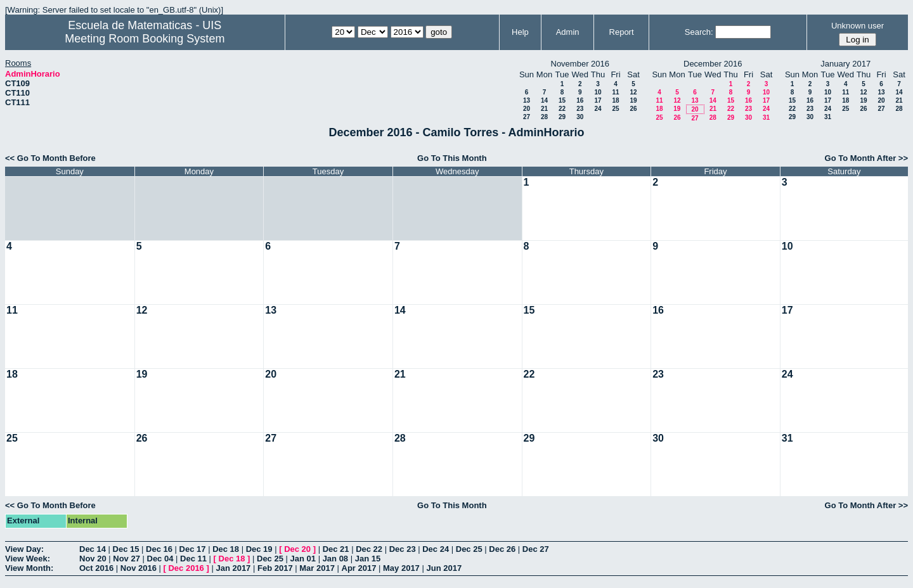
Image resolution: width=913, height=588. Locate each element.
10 (598, 92)
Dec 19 (259, 549)
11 (615, 92)
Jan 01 (303, 559)
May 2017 (401, 568)
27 (527, 117)
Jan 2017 (233, 568)
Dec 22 (369, 549)
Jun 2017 (444, 568)
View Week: (28, 559)
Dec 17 (193, 549)
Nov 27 (126, 559)
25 (615, 109)
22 (562, 109)
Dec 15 (126, 549)
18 (615, 100)
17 (598, 100)
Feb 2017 (275, 568)
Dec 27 (536, 549)
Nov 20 (93, 559)
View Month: (29, 568)
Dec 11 (193, 559)
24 (598, 109)
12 (633, 92)
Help (520, 32)
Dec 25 (469, 549)
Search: (699, 32)
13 (527, 100)
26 (633, 109)
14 (544, 100)
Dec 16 (159, 549)
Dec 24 (436, 549)
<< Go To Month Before (50, 158)
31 (766, 118)
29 (562, 117)
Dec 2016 (186, 568)
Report (622, 32)
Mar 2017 (317, 568)
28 (544, 117)
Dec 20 (297, 549)
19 (633, 100)
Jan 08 (335, 559)
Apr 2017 (359, 568)
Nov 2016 (139, 568)
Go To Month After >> (866, 158)
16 (580, 100)
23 (580, 109)
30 (580, 117)
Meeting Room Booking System (145, 39)
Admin (568, 32)
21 (544, 109)
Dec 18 (226, 549)
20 (527, 109)
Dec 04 (160, 559)
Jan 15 (368, 559)
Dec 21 (336, 549)
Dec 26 (502, 549)
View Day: (24, 549)
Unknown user (858, 26)
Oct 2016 (96, 568)
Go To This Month (452, 158)
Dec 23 (403, 549)
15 (562, 100)
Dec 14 (93, 549)
